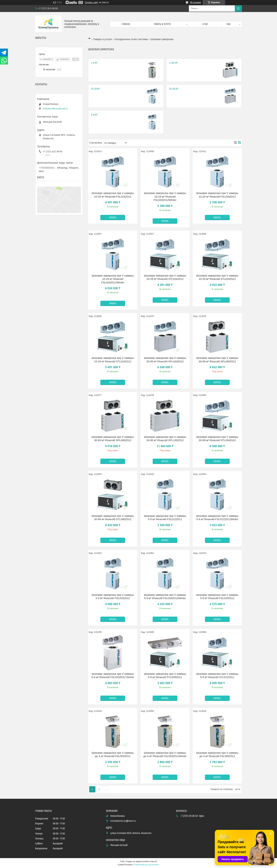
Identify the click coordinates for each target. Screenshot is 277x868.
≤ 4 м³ (94, 63)
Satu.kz (154, 861)
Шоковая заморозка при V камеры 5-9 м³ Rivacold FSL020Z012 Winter (113, 676)
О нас (205, 24)
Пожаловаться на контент (146, 865)
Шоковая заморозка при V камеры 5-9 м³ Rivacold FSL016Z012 (113, 597)
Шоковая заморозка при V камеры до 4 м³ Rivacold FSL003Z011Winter (165, 754)
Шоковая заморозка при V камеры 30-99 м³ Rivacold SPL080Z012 (113, 439)
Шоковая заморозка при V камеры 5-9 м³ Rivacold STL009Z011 (165, 676)
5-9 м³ (94, 115)
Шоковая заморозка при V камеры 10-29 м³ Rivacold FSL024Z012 (113, 195)
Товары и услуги (162, 24)
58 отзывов (195, 2)
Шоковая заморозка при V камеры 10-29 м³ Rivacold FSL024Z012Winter (165, 196)
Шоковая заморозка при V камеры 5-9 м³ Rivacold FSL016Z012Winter (165, 597)
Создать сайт (91, 2)
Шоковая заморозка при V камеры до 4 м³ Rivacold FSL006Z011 (217, 754)
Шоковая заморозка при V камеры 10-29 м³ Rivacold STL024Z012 (113, 360)
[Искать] (238, 8)
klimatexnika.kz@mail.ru (55, 109)
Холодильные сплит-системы (131, 39)
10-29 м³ (95, 89)
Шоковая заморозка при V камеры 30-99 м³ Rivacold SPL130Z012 (165, 439)
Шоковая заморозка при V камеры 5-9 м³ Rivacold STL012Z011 (217, 676)
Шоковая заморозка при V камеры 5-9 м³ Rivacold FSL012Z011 (165, 518)
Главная (126, 24)
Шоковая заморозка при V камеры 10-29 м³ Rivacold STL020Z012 (217, 277)
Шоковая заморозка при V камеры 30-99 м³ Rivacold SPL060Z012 (217, 360)
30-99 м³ (174, 89)
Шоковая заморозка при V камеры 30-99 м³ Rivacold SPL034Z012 (165, 360)
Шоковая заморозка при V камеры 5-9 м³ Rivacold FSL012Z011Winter (217, 518)
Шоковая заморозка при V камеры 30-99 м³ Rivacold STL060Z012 (113, 518)
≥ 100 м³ (173, 63)
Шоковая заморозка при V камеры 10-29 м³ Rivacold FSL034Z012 (217, 195)
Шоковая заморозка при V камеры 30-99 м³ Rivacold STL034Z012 (217, 439)
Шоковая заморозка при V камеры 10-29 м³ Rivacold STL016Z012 (165, 277)
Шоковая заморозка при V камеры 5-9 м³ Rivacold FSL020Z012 (217, 597)
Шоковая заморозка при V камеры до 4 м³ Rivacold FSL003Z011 (113, 754)
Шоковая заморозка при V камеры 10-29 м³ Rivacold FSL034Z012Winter (113, 279)
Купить (113, 218)
